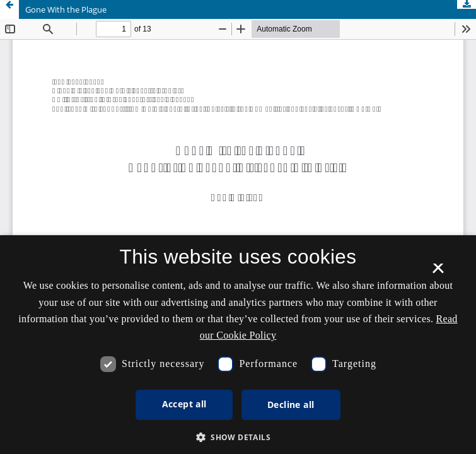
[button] (238, 437)
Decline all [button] (291, 405)
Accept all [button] (184, 404)
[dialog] (238, 345)
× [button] (438, 272)
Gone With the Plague (66, 9)
